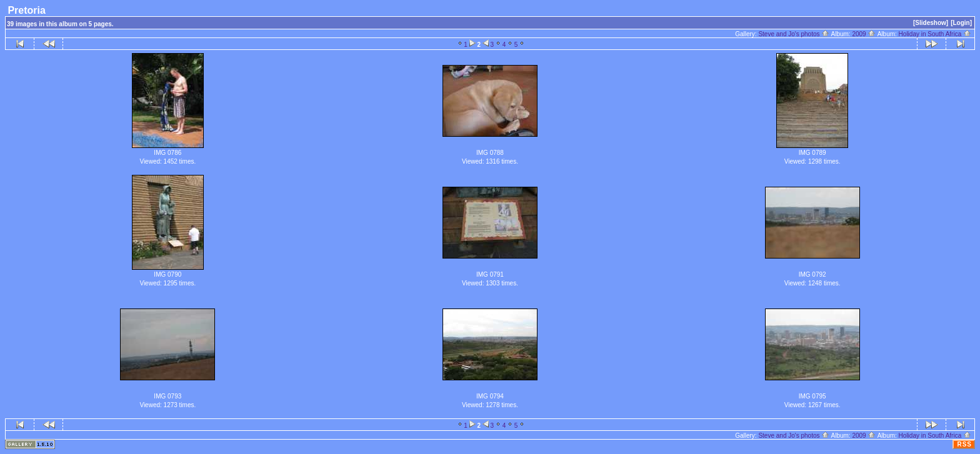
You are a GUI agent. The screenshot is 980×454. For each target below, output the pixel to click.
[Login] (961, 23)
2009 (864, 34)
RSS (964, 444)
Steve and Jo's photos (794, 34)
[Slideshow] (931, 23)
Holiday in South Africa (935, 34)
